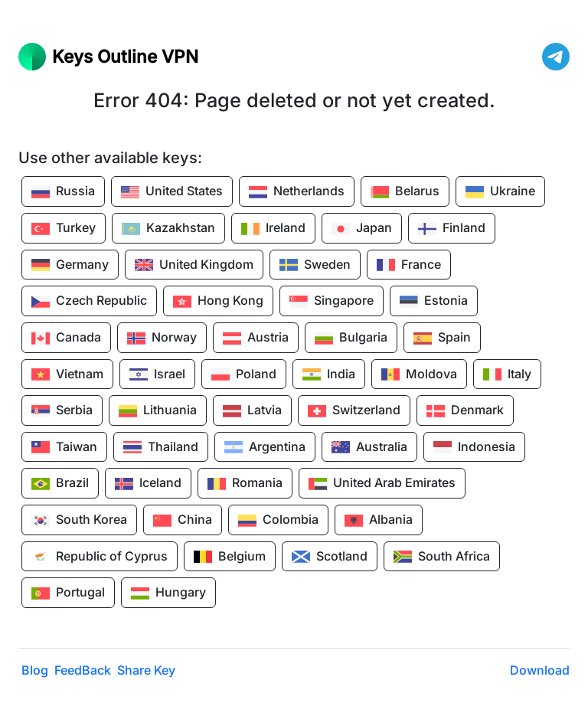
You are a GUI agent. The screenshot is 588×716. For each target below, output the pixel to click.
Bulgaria (351, 338)
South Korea (79, 521)
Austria (256, 338)
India (329, 374)
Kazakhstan (168, 229)
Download (540, 670)
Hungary (168, 593)
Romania (245, 484)
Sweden (315, 265)
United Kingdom (194, 265)
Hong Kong (218, 302)
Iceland (148, 484)
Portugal (68, 593)
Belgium (230, 557)
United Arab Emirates (382, 484)
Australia (369, 447)
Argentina (265, 447)
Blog (35, 670)
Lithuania (158, 411)
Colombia (278, 521)
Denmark (465, 411)
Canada (66, 338)
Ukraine (500, 192)
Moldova (419, 374)
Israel (157, 374)
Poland (244, 374)
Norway (162, 338)
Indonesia (474, 447)
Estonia (434, 302)
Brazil (60, 484)
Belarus (405, 192)
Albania (379, 521)
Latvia (252, 411)
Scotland (330, 557)
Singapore (332, 302)
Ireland (273, 229)
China (183, 521)
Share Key (146, 670)
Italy (507, 374)
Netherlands (297, 192)
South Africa (442, 557)
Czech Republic (89, 302)
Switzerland (354, 411)
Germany (70, 265)
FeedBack (83, 670)
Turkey (64, 229)
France (409, 265)
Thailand (161, 447)
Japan (362, 229)
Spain (442, 338)
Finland (452, 229)
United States (172, 192)
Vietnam (67, 374)
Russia (63, 192)
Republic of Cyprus (100, 557)
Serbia (62, 411)
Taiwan (64, 447)
